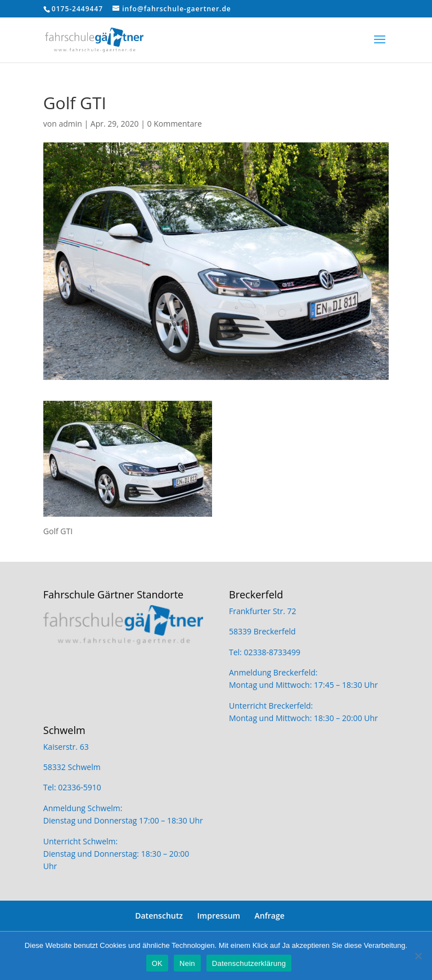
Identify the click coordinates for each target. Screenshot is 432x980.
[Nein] (418, 956)
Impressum (219, 916)
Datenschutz (159, 916)
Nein (187, 963)
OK (157, 963)
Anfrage (270, 916)
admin (70, 124)
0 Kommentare (175, 124)
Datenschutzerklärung (249, 963)
